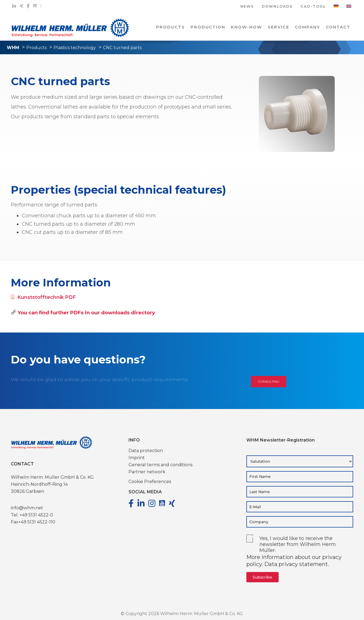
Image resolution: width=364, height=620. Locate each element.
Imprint (137, 458)
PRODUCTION (208, 27)
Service (278, 27)
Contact (338, 27)
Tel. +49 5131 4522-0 (32, 515)
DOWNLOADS (277, 7)
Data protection (146, 451)
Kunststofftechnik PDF (43, 297)
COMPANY (307, 27)
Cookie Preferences (150, 482)
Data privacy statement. (297, 564)
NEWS (247, 7)
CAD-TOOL (313, 7)
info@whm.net (27, 508)
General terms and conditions (160, 465)
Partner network (147, 472)
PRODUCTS (170, 27)
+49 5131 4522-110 (37, 522)
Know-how (247, 27)
